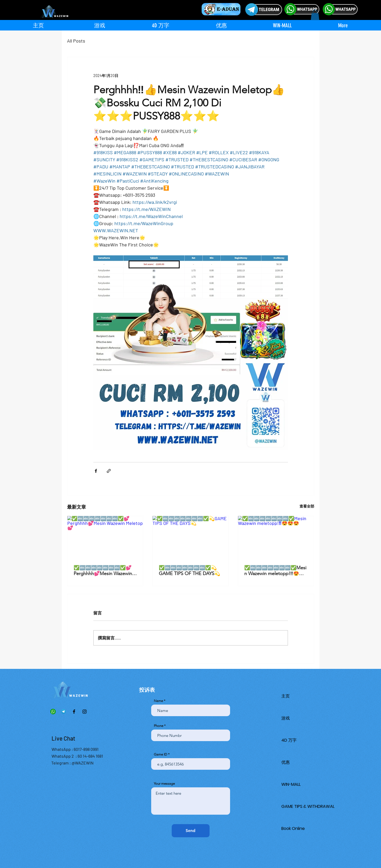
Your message (164, 784)
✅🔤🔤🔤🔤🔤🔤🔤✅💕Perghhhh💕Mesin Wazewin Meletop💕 (103, 571)
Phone (159, 726)
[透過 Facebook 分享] (96, 471)
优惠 (286, 762)
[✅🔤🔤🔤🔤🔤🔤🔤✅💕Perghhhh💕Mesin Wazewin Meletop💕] (105, 537)
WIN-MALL (291, 784)
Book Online (293, 828)
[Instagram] (85, 712)
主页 (286, 696)
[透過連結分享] (109, 471)
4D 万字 (289, 740)
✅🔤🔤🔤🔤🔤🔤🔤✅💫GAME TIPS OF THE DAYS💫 (189, 571)
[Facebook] (74, 712)
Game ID (161, 754)
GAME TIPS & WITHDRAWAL (308, 806)
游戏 (286, 718)
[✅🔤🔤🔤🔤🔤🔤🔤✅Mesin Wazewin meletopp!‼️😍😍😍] (276, 537)
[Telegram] (63, 712)
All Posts (76, 41)
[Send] (191, 831)
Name (158, 701)
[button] (315, 15)
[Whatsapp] (53, 712)
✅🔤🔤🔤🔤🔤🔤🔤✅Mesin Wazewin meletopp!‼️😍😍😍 (275, 571)
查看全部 (307, 506)
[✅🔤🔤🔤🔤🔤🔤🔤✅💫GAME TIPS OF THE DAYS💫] (190, 537)
